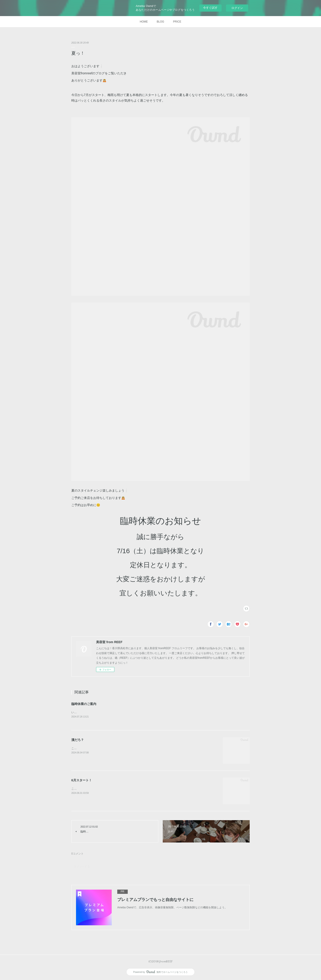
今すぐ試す (210, 8)
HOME (144, 22)
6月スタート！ (82, 780)
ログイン (237, 8)
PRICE (177, 22)
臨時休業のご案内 (84, 704)
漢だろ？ (78, 740)
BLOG (160, 22)
